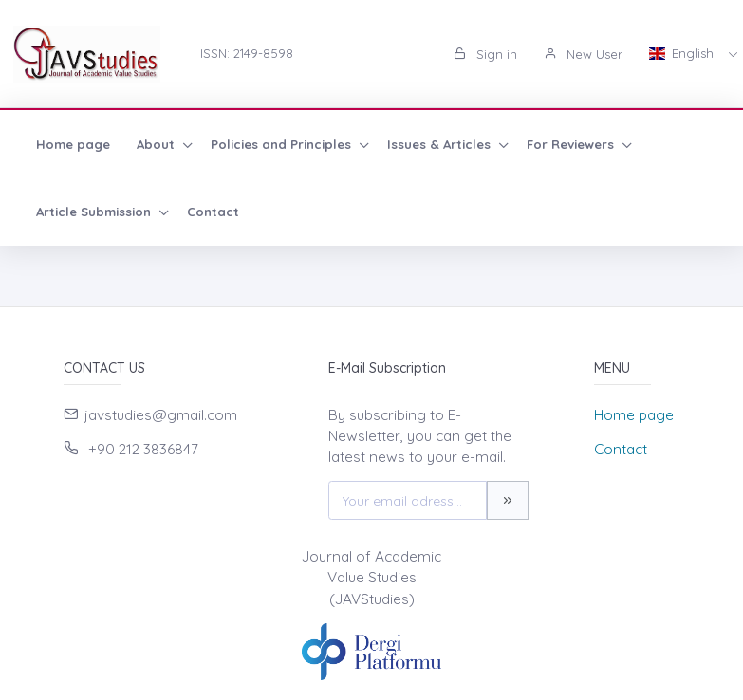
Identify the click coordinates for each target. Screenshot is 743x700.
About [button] (158, 144)
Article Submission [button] (95, 212)
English (683, 53)
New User (583, 54)
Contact (213, 212)
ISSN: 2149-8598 (247, 53)
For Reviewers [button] (572, 144)
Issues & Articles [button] (441, 144)
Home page (73, 144)
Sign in (485, 54)
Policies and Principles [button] (283, 144)
